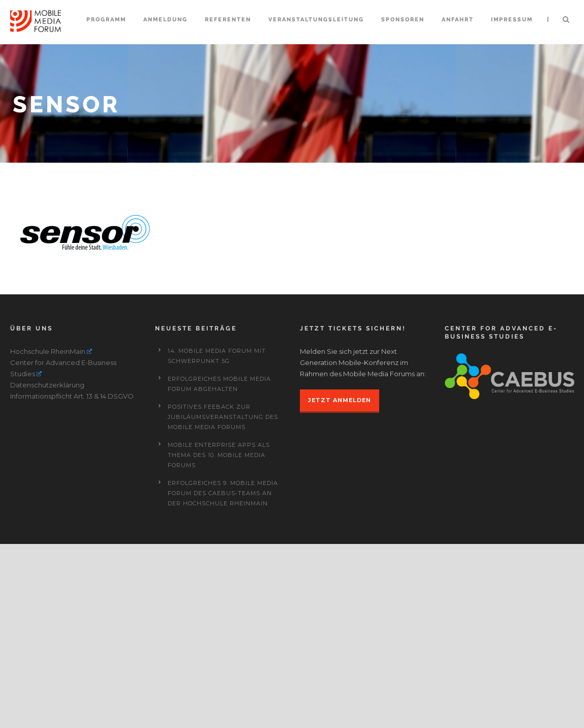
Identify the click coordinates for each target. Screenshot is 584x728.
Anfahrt (458, 20)
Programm (106, 20)
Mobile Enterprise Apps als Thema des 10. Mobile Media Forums (219, 639)
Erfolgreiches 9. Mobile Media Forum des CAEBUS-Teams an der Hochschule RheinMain (223, 677)
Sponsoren (403, 20)
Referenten (228, 20)
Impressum (512, 20)
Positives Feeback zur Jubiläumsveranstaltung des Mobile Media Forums (223, 601)
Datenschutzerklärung (47, 569)
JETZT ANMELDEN (340, 584)
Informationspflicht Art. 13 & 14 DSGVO (72, 580)
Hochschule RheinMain (51, 535)
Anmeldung (165, 20)
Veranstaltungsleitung (316, 20)
